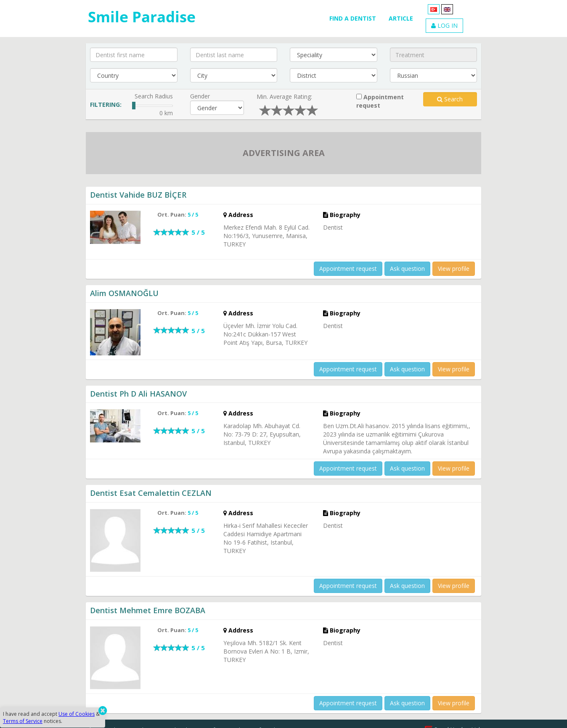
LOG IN (444, 25)
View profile (454, 269)
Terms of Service (23, 721)
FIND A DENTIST (353, 18)
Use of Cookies (77, 714)
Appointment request (380, 101)
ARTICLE (401, 18)
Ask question (407, 269)
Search (450, 99)
